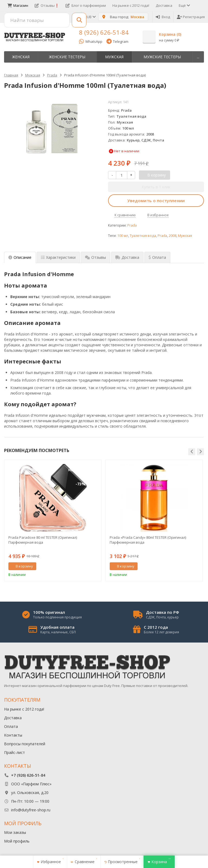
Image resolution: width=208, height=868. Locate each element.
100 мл (123, 236)
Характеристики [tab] (58, 257)
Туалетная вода (143, 236)
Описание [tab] (20, 257)
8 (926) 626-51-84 (104, 32)
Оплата (11, 726)
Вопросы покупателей (25, 744)
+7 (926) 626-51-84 (28, 775)
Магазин (18, 5)
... (198, 57)
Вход (163, 17)
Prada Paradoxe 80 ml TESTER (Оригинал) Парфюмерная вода (43, 540)
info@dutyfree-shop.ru (31, 810)
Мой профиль (17, 841)
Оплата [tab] (157, 257)
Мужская (114, 57)
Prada (132, 225)
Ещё (184, 5)
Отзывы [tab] (95, 257)
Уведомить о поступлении (156, 201)
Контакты (13, 735)
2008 (173, 236)
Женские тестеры (67, 57)
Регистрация (191, 17)
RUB (90, 17)
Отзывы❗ (47, 5)
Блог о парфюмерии (86, 5)
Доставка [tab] (127, 257)
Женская (21, 57)
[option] (53, 520)
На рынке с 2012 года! (131, 5)
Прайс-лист (14, 752)
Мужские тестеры (162, 57)
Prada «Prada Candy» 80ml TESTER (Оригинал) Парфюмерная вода (148, 540)
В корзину (21, 566)
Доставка (164, 5)
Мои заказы (15, 832)
